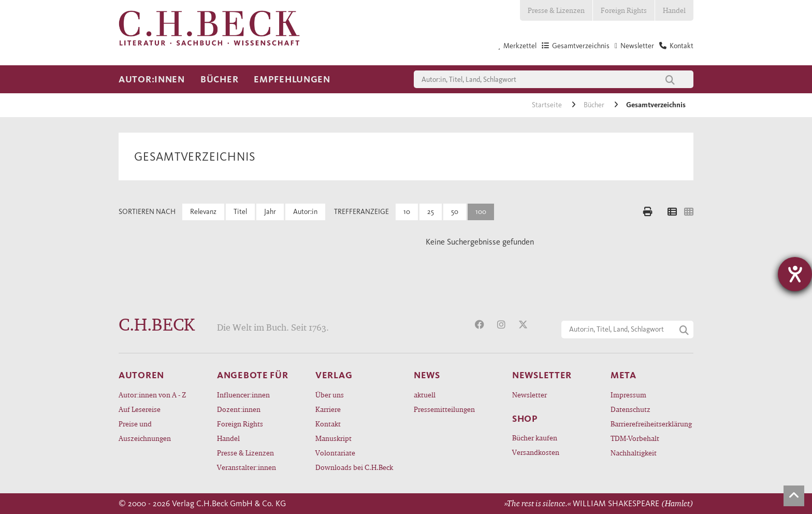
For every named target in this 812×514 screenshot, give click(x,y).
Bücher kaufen (535, 438)
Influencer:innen (243, 395)
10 (407, 212)
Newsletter (530, 395)
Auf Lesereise (140, 409)
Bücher (219, 79)
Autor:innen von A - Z (152, 395)
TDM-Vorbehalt (635, 438)
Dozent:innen (239, 409)
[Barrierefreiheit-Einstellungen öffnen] (795, 274)
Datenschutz (630, 409)
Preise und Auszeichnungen (145, 431)
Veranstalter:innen (247, 467)
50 (455, 212)
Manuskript (334, 438)
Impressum (628, 395)
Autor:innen (152, 79)
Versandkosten (536, 452)
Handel (674, 10)
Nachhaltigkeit (634, 453)
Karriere (328, 409)
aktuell (425, 395)
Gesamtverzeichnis (656, 105)
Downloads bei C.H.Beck (354, 467)
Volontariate (335, 453)
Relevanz (203, 212)
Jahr (270, 212)
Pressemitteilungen (444, 409)
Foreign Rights (624, 10)
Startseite (548, 105)
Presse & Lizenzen (556, 10)
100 (481, 212)
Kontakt (328, 424)
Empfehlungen (292, 79)
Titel (240, 212)
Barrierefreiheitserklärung (651, 424)
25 (431, 212)
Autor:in (305, 212)
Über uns (330, 395)
